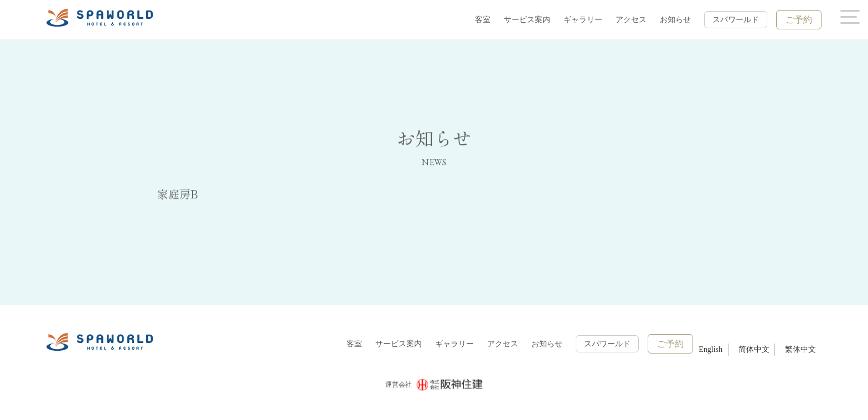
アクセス (631, 20)
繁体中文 (800, 349)
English (711, 349)
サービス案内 (527, 20)
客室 (483, 20)
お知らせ (675, 20)
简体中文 (754, 349)
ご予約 (799, 20)
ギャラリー (583, 20)
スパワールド (736, 20)
